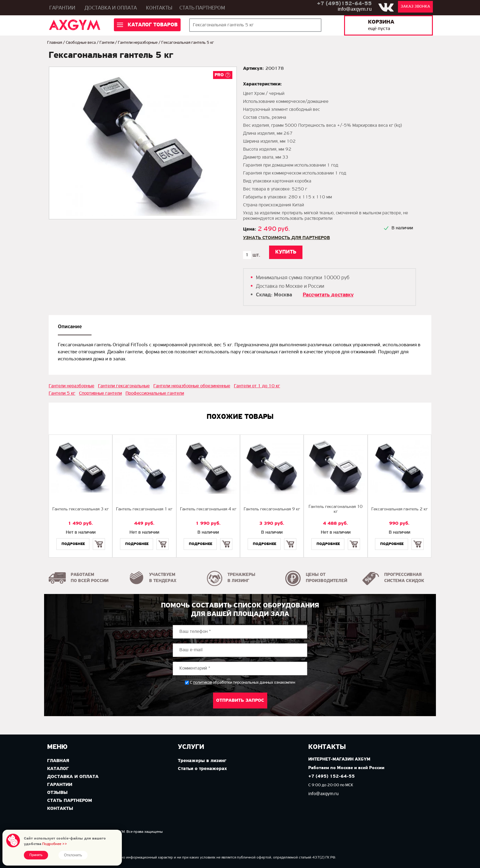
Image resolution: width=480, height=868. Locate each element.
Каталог (58, 769)
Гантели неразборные (138, 43)
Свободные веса (81, 43)
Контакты (159, 8)
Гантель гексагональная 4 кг (208, 509)
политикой (202, 683)
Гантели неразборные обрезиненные (192, 386)
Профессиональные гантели (155, 393)
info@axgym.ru (355, 9)
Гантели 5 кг (62, 393)
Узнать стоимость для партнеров (287, 238)
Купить (99, 539)
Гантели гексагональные (124, 386)
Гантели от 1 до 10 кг (257, 386)
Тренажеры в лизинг (202, 761)
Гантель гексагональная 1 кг (144, 509)
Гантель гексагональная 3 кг (81, 509)
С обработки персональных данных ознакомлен (242, 683)
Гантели (107, 43)
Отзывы (57, 793)
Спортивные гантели (100, 393)
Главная (55, 43)
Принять (36, 855)
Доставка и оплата (111, 8)
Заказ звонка (415, 7)
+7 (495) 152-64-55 (332, 777)
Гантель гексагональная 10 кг (336, 509)
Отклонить (73, 855)
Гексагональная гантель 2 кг (399, 509)
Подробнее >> (55, 844)
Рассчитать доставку (328, 295)
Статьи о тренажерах (202, 769)
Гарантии (62, 8)
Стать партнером (202, 8)
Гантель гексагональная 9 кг (272, 509)
